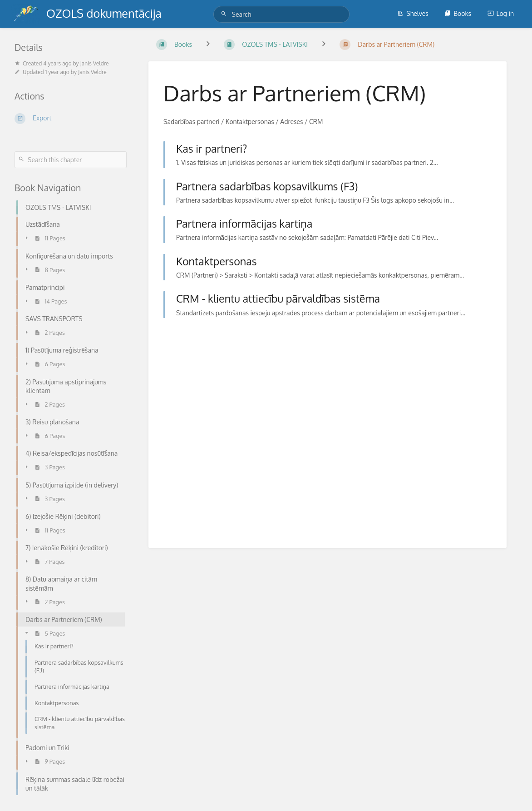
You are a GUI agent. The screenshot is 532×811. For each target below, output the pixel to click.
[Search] (225, 14)
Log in (501, 13)
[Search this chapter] (71, 160)
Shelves (413, 13)
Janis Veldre (95, 63)
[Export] (71, 119)
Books (458, 13)
